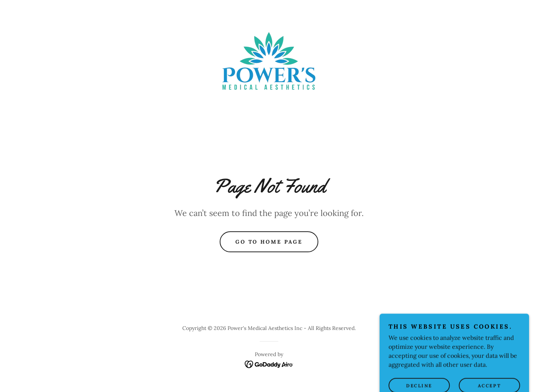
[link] (269, 60)
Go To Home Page (269, 242)
